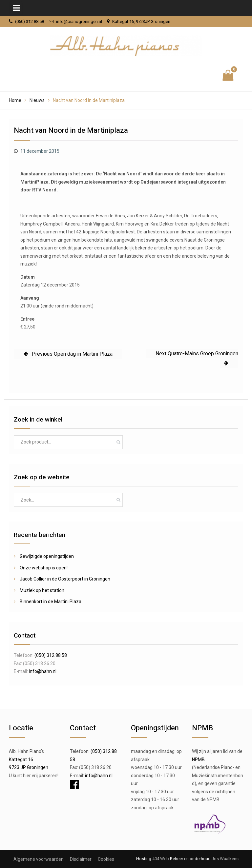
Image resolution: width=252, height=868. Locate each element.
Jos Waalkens (225, 859)
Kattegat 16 (21, 759)
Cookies (106, 859)
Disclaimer (81, 859)
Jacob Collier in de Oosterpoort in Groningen (65, 579)
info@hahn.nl (43, 671)
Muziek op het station (42, 590)
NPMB (198, 759)
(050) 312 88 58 (30, 21)
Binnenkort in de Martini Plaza (51, 602)
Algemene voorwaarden (39, 859)
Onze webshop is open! (44, 568)
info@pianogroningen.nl (79, 21)
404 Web (161, 859)
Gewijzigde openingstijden (47, 556)
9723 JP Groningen (29, 767)
